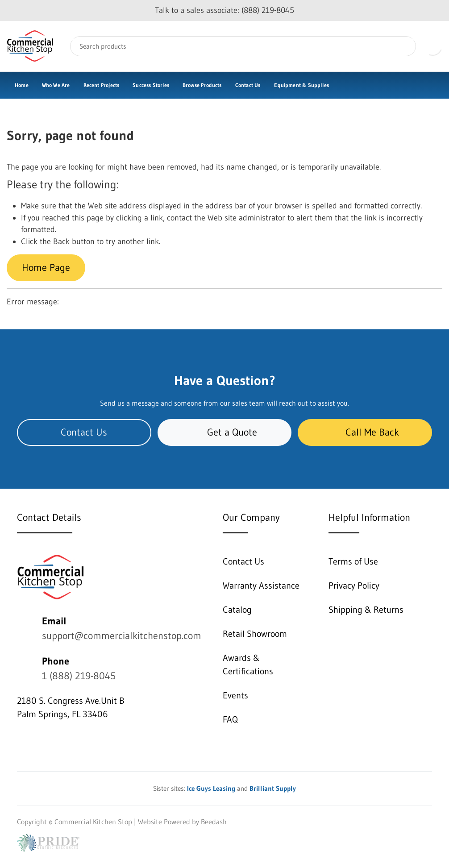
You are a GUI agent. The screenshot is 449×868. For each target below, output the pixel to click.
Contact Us (248, 85)
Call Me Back (365, 432)
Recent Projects (102, 85)
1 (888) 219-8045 (79, 676)
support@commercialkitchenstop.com (122, 636)
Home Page (46, 268)
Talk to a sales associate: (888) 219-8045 (224, 10)
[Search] (243, 46)
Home (22, 85)
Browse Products (202, 85)
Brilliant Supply (273, 788)
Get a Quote (225, 432)
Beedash (214, 822)
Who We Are (56, 85)
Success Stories (151, 85)
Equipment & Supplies (301, 85)
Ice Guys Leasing (211, 788)
